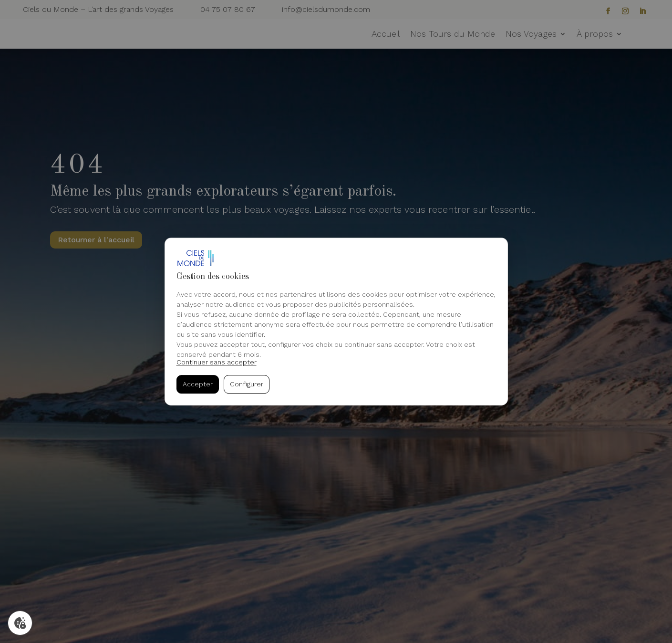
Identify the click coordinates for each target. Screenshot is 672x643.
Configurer (247, 384)
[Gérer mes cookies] (20, 623)
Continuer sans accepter (217, 362)
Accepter (198, 384)
